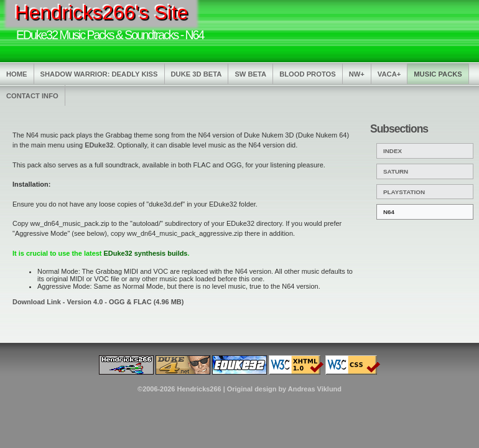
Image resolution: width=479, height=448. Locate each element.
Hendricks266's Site (101, 12)
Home (17, 74)
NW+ (357, 74)
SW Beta (250, 74)
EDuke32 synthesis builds (146, 253)
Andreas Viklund (315, 389)
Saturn (396, 171)
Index (393, 151)
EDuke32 (99, 145)
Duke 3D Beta (197, 74)
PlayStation (404, 192)
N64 (389, 212)
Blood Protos (308, 74)
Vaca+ (389, 74)
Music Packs (438, 74)
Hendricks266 (199, 389)
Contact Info (32, 96)
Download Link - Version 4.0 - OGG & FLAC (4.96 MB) (98, 302)
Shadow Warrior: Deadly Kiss (99, 74)
